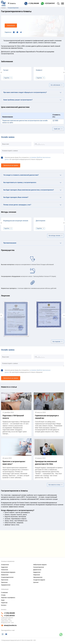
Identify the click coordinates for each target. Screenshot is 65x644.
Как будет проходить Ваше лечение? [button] (16, 197)
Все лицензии (57, 342)
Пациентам (4, 603)
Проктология (5, 580)
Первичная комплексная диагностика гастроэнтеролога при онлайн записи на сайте (25, 122)
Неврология (37, 575)
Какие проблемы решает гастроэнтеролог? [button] (18, 100)
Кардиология (37, 572)
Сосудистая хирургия (39, 580)
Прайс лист (58, 129)
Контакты (4, 605)
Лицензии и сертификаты (8, 598)
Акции (3, 600)
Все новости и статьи (55, 485)
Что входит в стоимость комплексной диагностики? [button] (21, 175)
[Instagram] (3, 634)
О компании (4, 592)
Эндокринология (6, 585)
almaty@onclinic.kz (9, 625)
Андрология (4, 567)
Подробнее (8, 78)
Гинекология (5, 570)
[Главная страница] (3, 3)
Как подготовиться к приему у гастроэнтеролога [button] (20, 182)
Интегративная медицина (8, 572)
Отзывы (3, 595)
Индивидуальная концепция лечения (16, 221)
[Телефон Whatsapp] (48, 3)
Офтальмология (38, 577)
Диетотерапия (41, 221)
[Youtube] (6, 634)
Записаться (11, 25)
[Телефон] (32, 3)
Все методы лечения (56, 236)
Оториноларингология (7, 577)
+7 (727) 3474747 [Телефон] (8, 616)
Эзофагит (39, 70)
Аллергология (5, 565)
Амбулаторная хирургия (40, 565)
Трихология (4, 582)
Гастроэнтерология (39, 567)
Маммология (5, 575)
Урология (36, 582)
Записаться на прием (11, 165)
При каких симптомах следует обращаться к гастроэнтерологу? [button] (25, 92)
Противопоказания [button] (10, 243)
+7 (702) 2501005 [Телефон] (8, 613)
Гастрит (6, 70)
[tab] (32, 92)
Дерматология (37, 570)
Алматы (12, 3)
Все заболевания (57, 85)
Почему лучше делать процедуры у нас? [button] (17, 205)
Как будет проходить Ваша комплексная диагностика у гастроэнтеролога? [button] (29, 190)
